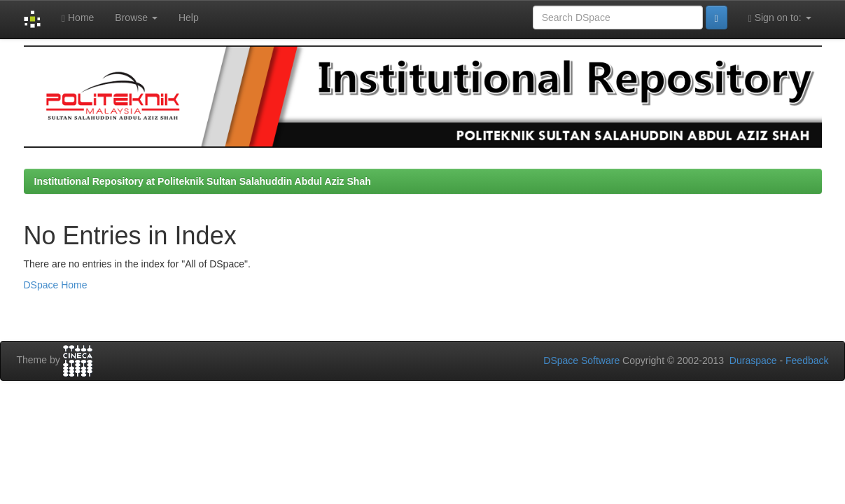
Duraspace (753, 360)
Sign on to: (780, 18)
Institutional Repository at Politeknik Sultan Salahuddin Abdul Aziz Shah (203, 181)
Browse (136, 17)
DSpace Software (581, 360)
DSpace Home (56, 285)
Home (78, 18)
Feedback (807, 360)
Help (189, 17)
